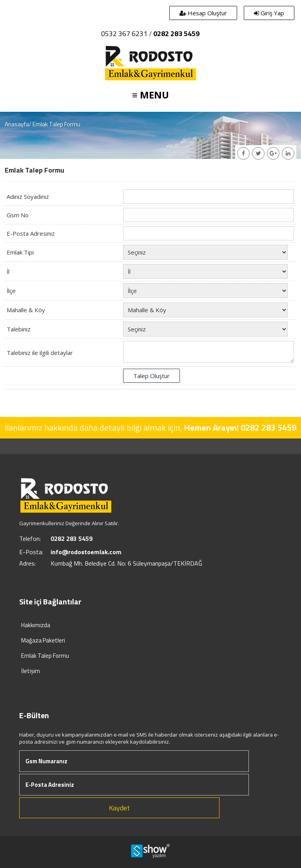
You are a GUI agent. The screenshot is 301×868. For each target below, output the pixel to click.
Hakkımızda (36, 625)
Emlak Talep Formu (45, 656)
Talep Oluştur (151, 376)
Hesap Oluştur (203, 13)
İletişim (31, 671)
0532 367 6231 (124, 34)
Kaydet (119, 808)
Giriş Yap (269, 13)
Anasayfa (17, 124)
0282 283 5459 (176, 34)
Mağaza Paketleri (43, 640)
